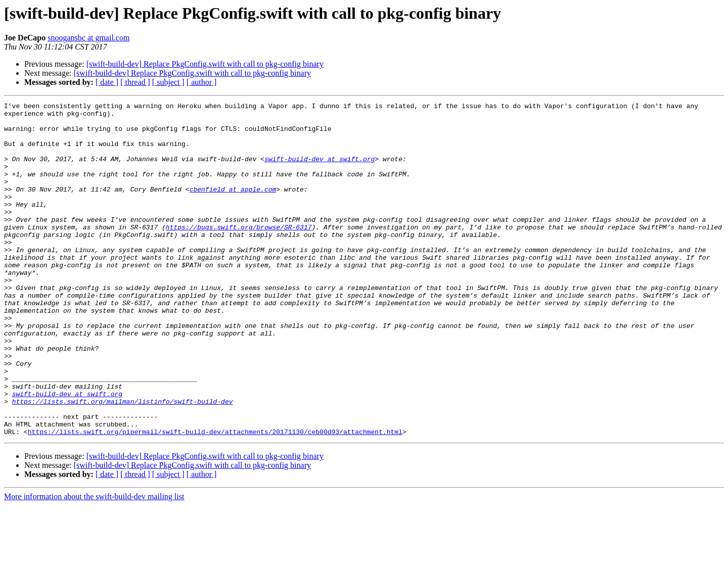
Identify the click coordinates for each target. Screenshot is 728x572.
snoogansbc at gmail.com (88, 38)
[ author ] (202, 82)
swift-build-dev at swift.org (320, 171)
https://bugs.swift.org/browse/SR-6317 (239, 253)
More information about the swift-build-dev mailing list (94, 563)
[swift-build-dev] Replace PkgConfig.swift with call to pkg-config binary (205, 64)
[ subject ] (168, 82)
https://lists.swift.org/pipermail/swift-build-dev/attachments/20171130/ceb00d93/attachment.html (215, 498)
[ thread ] (135, 82)
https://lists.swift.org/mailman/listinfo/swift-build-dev (123, 462)
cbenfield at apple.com (233, 207)
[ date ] (107, 82)
